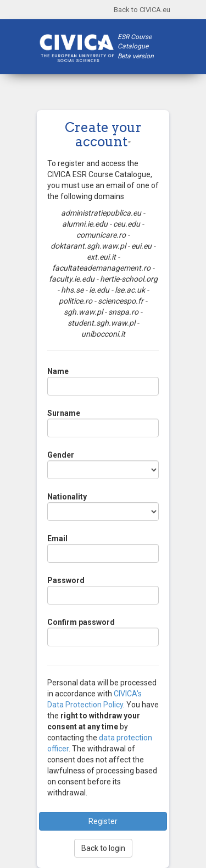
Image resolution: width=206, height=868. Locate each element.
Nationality (67, 497)
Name (58, 371)
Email (57, 539)
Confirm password (81, 622)
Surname (64, 413)
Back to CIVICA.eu (142, 10)
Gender (61, 455)
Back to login (103, 848)
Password (66, 580)
